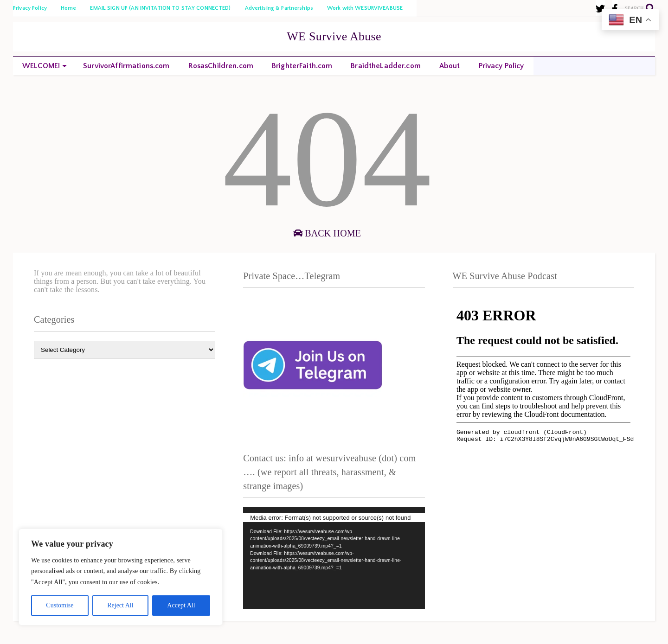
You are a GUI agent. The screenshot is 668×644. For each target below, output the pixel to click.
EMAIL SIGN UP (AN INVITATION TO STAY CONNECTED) (160, 8)
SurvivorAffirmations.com (126, 66)
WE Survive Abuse (334, 36)
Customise (60, 605)
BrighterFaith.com (302, 66)
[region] (121, 577)
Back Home (327, 233)
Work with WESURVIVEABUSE (365, 8)
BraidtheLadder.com (386, 66)
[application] (334, 558)
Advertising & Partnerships (279, 8)
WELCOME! (45, 66)
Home (69, 8)
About (450, 66)
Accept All (181, 605)
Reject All (120, 605)
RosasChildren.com (221, 66)
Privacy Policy (30, 8)
